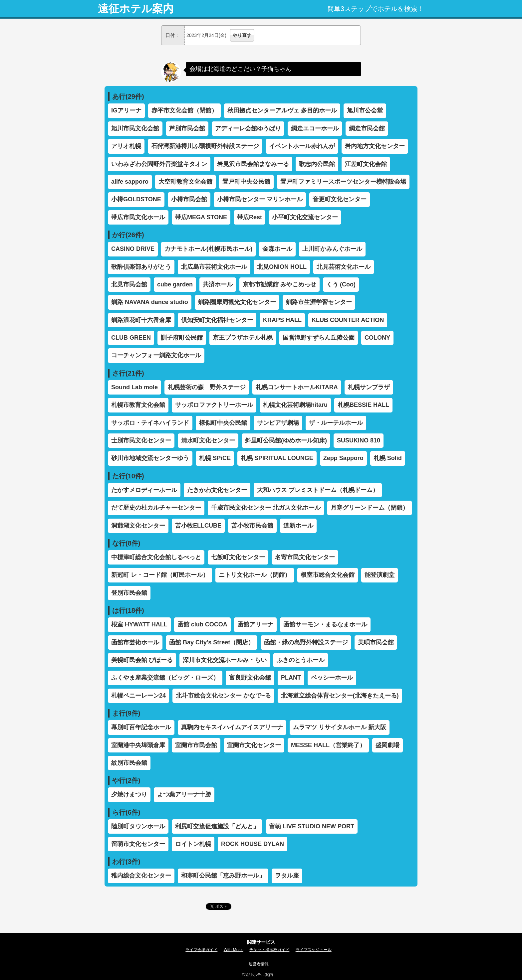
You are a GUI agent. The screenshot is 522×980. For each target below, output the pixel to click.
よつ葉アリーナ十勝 (184, 794)
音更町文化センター (340, 199)
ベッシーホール (332, 678)
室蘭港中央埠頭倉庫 (138, 745)
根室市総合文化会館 (328, 575)
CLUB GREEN (131, 338)
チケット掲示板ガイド (269, 950)
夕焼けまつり (129, 794)
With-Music (234, 950)
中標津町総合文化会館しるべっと (156, 557)
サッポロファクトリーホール (214, 405)
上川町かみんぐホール (332, 249)
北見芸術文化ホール (344, 267)
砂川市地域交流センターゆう (150, 458)
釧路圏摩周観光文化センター (237, 302)
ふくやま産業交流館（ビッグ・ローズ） (165, 678)
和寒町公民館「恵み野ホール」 (223, 876)
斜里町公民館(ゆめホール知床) (286, 440)
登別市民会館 (129, 593)
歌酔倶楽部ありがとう (141, 267)
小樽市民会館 (189, 199)
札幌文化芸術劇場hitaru (295, 405)
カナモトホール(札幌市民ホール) (208, 249)
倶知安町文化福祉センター (217, 320)
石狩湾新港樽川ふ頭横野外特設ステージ (205, 146)
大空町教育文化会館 (185, 182)
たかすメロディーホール (144, 490)
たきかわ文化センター (217, 490)
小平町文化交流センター (305, 217)
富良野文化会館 (250, 678)
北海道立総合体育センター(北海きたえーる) (340, 696)
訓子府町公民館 (182, 338)
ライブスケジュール (314, 950)
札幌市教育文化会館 (138, 405)
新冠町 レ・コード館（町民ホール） (160, 575)
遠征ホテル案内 (136, 9)
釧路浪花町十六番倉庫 (141, 320)
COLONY (377, 338)
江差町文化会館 (366, 164)
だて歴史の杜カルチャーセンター (156, 508)
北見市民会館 (129, 284)
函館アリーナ (255, 624)
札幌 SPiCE (215, 458)
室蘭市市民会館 (196, 745)
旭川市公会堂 (365, 110)
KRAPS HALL (282, 320)
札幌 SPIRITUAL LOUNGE (277, 458)
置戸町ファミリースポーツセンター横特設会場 (343, 182)
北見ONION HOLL (282, 267)
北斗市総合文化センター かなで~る (223, 696)
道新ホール (298, 526)
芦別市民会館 (187, 128)
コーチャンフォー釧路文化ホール (156, 355)
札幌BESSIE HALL (363, 405)
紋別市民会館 (129, 763)
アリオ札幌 (126, 146)
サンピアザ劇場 (278, 423)
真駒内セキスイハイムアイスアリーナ (232, 727)
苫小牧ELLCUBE (198, 526)
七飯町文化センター (238, 557)
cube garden (175, 284)
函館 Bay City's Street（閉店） (212, 642)
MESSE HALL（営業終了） (328, 745)
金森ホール (277, 249)
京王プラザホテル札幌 (243, 338)
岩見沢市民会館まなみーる (253, 164)
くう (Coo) (341, 284)
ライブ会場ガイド (201, 950)
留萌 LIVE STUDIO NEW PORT (312, 826)
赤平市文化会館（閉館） (184, 110)
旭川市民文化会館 (135, 128)
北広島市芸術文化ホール (214, 267)
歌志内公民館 (317, 164)
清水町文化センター (208, 440)
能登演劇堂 (380, 575)
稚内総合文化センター (141, 876)
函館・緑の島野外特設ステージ (306, 642)
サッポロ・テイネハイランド (150, 423)
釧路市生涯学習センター (319, 302)
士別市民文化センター (141, 440)
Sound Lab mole (134, 387)
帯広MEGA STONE (201, 217)
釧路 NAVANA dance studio (150, 302)
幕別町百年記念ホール (141, 727)
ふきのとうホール (301, 660)
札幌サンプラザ (369, 387)
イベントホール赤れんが (302, 146)
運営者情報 (259, 964)
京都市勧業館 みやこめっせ (279, 284)
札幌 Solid (388, 458)
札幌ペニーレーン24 (138, 696)
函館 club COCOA (202, 624)
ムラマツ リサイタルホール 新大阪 (340, 727)
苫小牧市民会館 (252, 526)
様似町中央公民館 (223, 423)
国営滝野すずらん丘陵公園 (319, 338)
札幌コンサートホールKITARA (297, 387)
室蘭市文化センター (254, 745)
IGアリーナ (126, 110)
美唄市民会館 (376, 642)
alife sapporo (130, 182)
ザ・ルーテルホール (336, 423)
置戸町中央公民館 (246, 182)
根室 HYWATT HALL (139, 624)
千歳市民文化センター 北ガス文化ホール (266, 508)
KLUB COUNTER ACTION (348, 320)
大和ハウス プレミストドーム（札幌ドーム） (318, 490)
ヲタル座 (287, 876)
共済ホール (218, 284)
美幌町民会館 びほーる (142, 660)
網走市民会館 (367, 128)
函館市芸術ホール (135, 642)
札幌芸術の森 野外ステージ (207, 387)
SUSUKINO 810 (359, 440)
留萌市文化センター (138, 844)
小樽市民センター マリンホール (260, 199)
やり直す (242, 35)
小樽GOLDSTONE (136, 199)
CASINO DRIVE (133, 249)
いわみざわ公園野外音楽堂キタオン (159, 164)
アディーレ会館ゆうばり (248, 128)
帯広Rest (250, 217)
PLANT (291, 678)
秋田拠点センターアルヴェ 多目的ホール (282, 110)
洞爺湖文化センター (138, 526)
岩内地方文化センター (375, 146)
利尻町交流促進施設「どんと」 (217, 826)
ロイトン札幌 (193, 844)
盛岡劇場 (388, 745)
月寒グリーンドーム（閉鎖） (370, 508)
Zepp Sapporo (343, 458)
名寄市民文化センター (305, 557)
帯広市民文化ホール (138, 217)
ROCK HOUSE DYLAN (253, 844)
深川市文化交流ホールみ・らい (225, 660)
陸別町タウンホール (138, 826)
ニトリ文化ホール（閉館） (255, 575)
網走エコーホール (315, 128)
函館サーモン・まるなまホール (325, 624)
